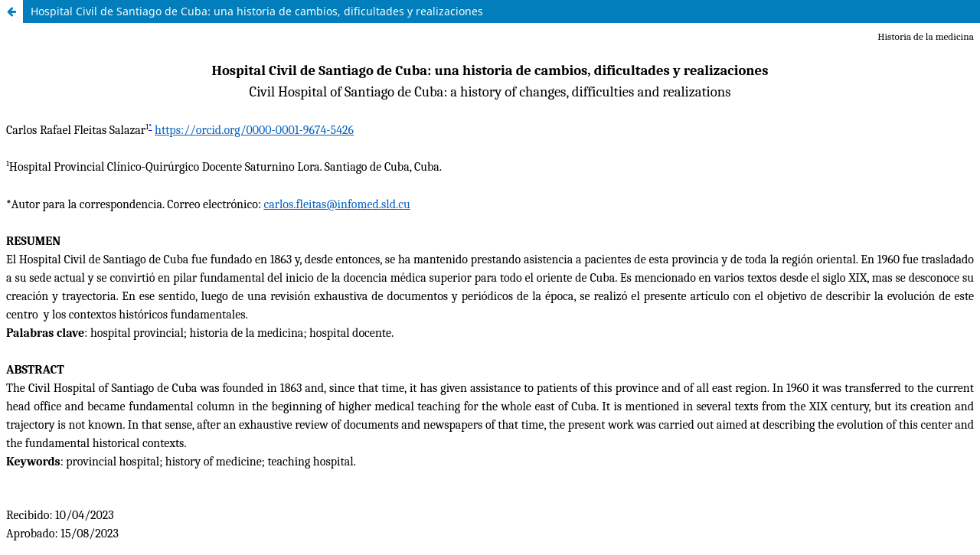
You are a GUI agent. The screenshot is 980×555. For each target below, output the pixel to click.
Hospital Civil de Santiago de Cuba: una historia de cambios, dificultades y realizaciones (257, 11)
